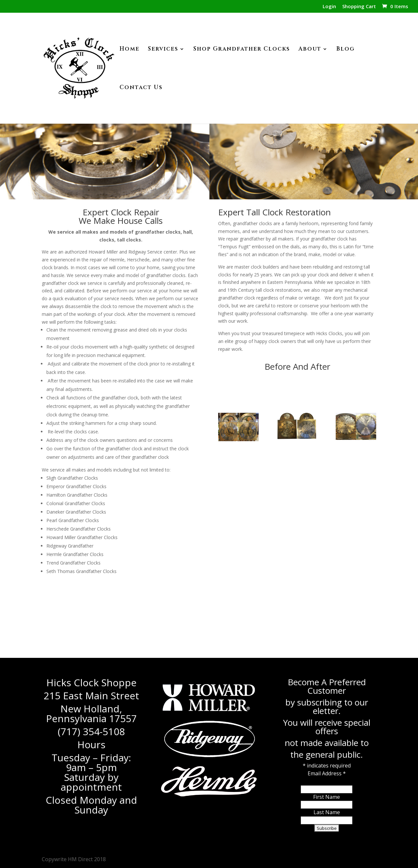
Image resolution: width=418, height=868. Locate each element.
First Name (327, 797)
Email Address (327, 773)
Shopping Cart (359, 7)
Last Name (327, 812)
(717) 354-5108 (91, 731)
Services (163, 50)
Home (129, 50)
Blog (346, 50)
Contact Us (141, 88)
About (310, 50)
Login (329, 7)
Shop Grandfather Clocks (242, 50)
